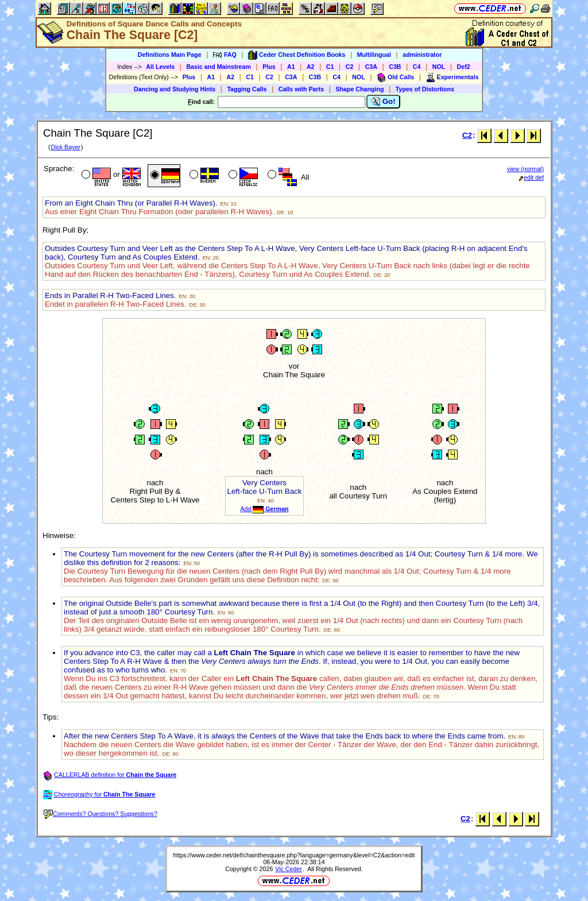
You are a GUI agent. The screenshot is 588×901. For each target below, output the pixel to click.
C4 (417, 67)
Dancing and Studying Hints (175, 89)
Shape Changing (359, 89)
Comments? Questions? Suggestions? (100, 814)
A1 (291, 67)
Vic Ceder (289, 869)
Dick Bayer (65, 147)
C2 (350, 67)
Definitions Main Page (170, 55)
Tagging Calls (247, 89)
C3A (371, 67)
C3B (395, 67)
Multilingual (374, 55)
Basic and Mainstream (218, 67)
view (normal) (525, 169)
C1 (330, 67)
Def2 (464, 67)
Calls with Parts (301, 89)
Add (264, 509)
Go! (383, 102)
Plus (269, 67)
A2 (311, 67)
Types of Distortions (425, 89)
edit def (531, 177)
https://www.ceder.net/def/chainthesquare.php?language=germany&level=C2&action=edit (294, 855)
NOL (439, 67)
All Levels (160, 67)
